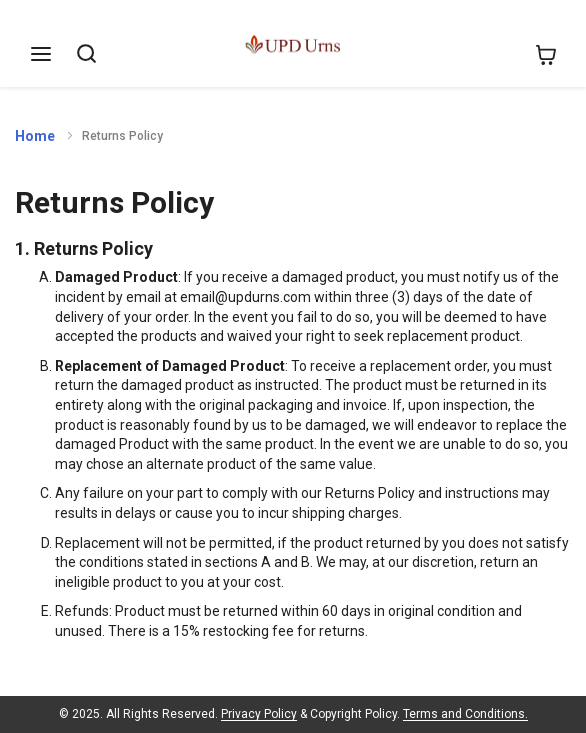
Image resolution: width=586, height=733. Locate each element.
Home (35, 136)
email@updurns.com (245, 297)
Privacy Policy (259, 714)
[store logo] (285, 47)
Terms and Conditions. (465, 714)
